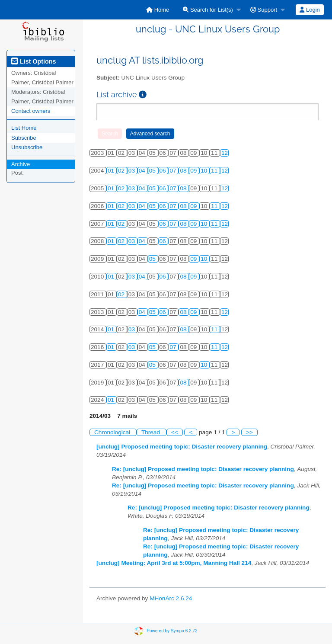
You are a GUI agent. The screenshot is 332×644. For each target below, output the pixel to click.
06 (164, 171)
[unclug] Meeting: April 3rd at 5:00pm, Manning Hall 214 (174, 563)
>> (249, 432)
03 (132, 171)
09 (194, 171)
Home (158, 10)
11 (215, 171)
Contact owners (31, 111)
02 (122, 171)
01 (112, 171)
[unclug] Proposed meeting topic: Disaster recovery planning (182, 447)
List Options (34, 61)
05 (153, 171)
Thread (152, 432)
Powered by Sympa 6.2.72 (172, 631)
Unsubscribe (27, 147)
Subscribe (24, 138)
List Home (24, 128)
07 (174, 171)
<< (175, 432)
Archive (21, 164)
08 (184, 171)
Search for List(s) (208, 10)
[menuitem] (158, 10)
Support (264, 10)
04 (143, 171)
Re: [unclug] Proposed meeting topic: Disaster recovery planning (203, 469)
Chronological (113, 432)
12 (225, 153)
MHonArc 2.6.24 (171, 598)
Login (310, 10)
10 (205, 171)
